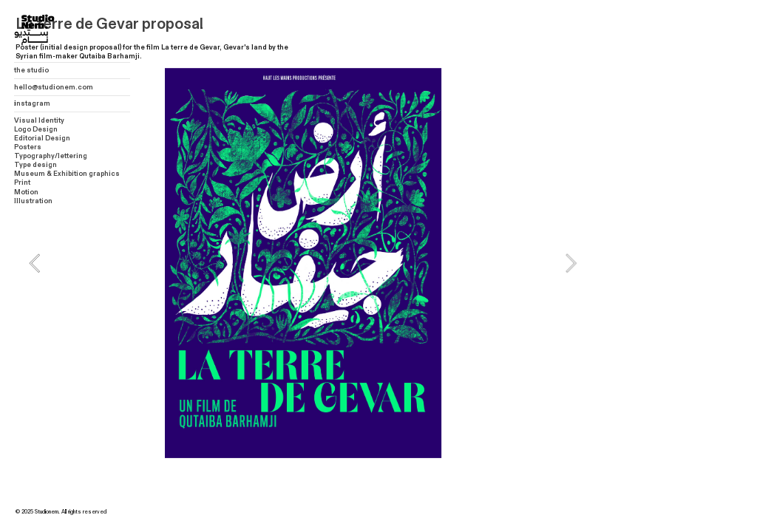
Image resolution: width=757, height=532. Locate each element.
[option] (303, 263)
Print (22, 183)
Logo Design (36, 129)
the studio (31, 70)
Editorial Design (42, 138)
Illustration (33, 201)
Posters (28, 147)
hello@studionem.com (54, 87)
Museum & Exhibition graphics (67, 174)
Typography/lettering (51, 156)
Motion (26, 192)
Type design (35, 165)
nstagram (33, 103)
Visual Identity (39, 120)
